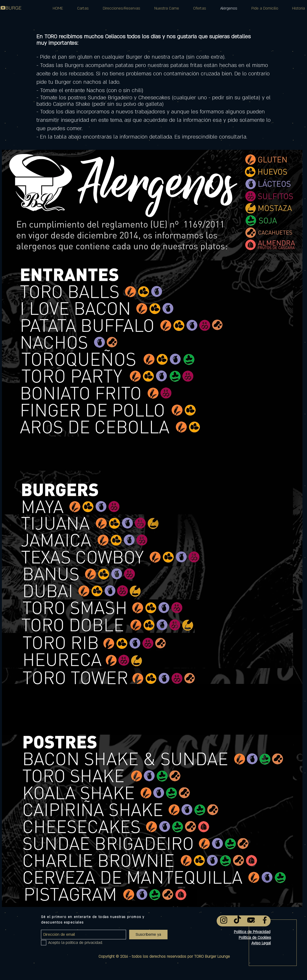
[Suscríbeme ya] (148, 935)
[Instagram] (224, 920)
